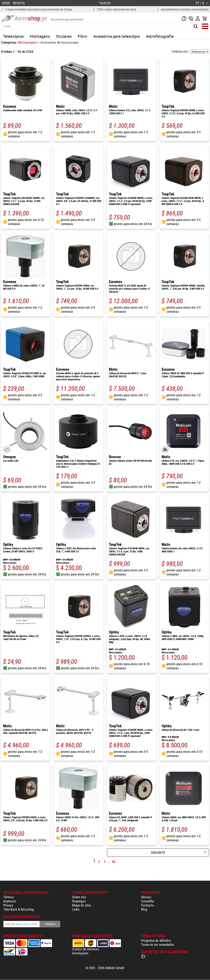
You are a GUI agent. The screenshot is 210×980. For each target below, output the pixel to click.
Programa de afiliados (156, 940)
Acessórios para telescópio (117, 36)
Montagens (40, 36)
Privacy (8, 905)
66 (114, 862)
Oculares (64, 36)
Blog (144, 909)
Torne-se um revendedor (158, 945)
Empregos (79, 901)
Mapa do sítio (82, 905)
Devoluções (80, 953)
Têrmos (9, 897)
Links (76, 909)
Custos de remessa (86, 949)
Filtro (82, 36)
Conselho (148, 901)
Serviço (146, 897)
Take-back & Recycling (19, 909)
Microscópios (28, 42)
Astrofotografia (160, 36)
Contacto (147, 905)
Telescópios (13, 36)
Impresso (10, 901)
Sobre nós (79, 897)
